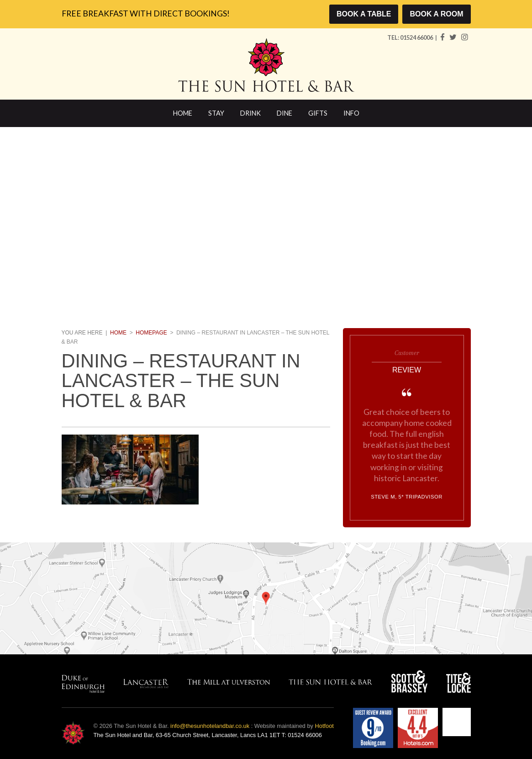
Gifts (318, 113)
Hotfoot (324, 726)
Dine (284, 113)
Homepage (151, 333)
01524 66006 (417, 37)
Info (351, 113)
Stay (216, 113)
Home (183, 113)
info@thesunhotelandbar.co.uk (210, 726)
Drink (250, 113)
